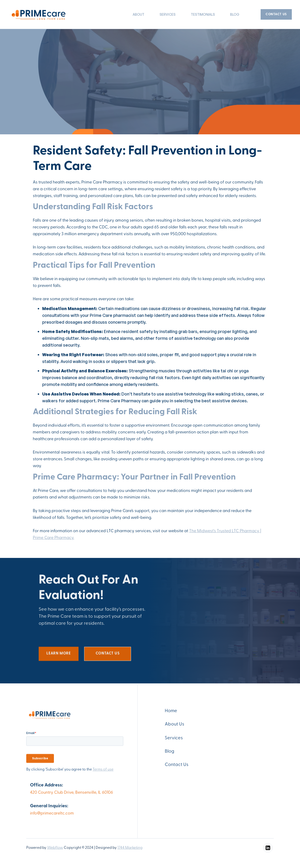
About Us (174, 726)
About (139, 14)
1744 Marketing (130, 850)
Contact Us (177, 766)
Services (174, 740)
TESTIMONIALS (203, 14)
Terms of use (103, 772)
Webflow (55, 850)
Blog (235, 14)
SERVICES (167, 14)
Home (171, 713)
